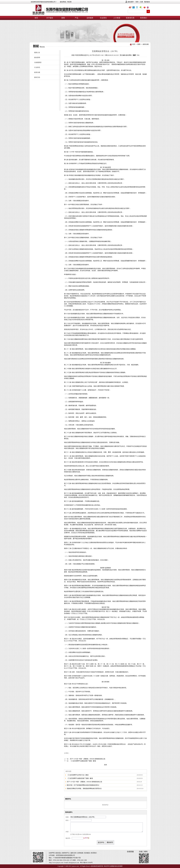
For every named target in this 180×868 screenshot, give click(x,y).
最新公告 (37, 53)
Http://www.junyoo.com (56, 863)
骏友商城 (63, 2)
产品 (77, 18)
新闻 (63, 18)
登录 (137, 2)
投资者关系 (130, 18)
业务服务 (90, 18)
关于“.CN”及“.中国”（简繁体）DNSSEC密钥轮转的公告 (88, 759)
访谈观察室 (38, 62)
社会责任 (103, 18)
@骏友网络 (131, 8)
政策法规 (146, 44)
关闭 (105, 765)
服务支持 (73, 853)
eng (149, 8)
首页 (36, 18)
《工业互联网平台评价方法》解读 (78, 775)
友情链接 (80, 853)
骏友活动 (37, 77)
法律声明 (52, 853)
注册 (141, 2)
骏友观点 (58, 853)
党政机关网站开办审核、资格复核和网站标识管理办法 (84, 788)
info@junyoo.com (74, 863)
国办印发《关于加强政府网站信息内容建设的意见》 (83, 785)
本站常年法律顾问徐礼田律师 (113, 866)
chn (145, 8)
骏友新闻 (37, 57)
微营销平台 (66, 853)
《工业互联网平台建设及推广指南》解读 (83, 761)
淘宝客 (69, 2)
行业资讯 (37, 67)
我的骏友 (147, 2)
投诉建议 (87, 853)
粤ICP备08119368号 (86, 863)
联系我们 (144, 18)
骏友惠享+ (131, 2)
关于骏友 (50, 18)
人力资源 (117, 18)
